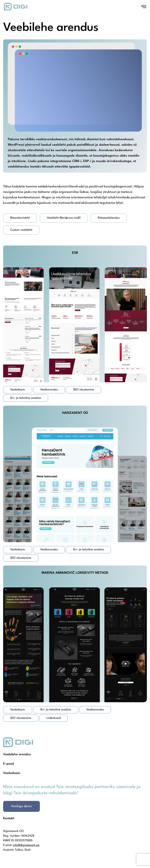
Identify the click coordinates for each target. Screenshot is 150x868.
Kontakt (9, 818)
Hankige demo (21, 806)
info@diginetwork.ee (26, 845)
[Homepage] (16, 7)
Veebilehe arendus (17, 754)
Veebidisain (12, 773)
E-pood (8, 764)
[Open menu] (144, 7)
